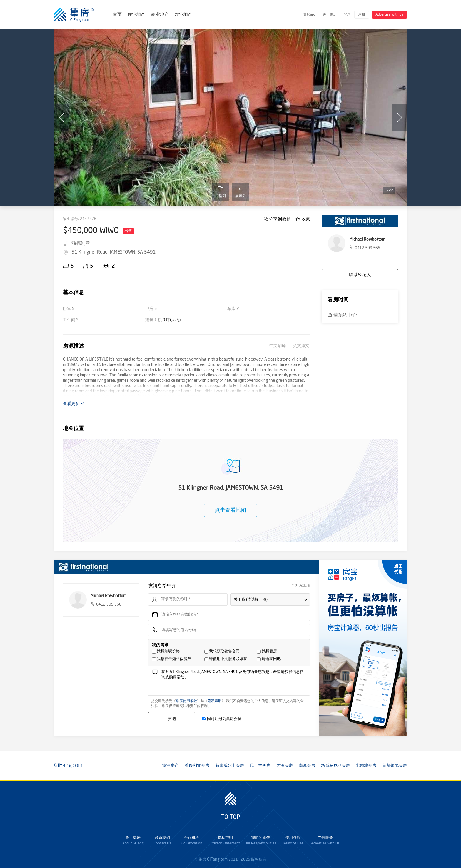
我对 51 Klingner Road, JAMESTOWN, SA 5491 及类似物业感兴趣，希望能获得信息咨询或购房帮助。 (234, 682)
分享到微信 (280, 219)
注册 (362, 15)
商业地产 (160, 15)
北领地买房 (366, 766)
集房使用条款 (186, 701)
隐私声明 (215, 701)
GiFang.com (217, 859)
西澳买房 (285, 766)
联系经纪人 (360, 275)
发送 (172, 718)
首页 (117, 15)
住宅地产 (136, 15)
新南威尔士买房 (230, 766)
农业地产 (183, 15)
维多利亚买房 (197, 766)
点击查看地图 (230, 510)
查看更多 (74, 404)
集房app (309, 15)
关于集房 (330, 15)
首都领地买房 (395, 766)
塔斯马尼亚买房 (335, 766)
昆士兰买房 (260, 766)
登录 (347, 15)
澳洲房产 (171, 766)
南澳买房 (307, 766)
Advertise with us (389, 15)
